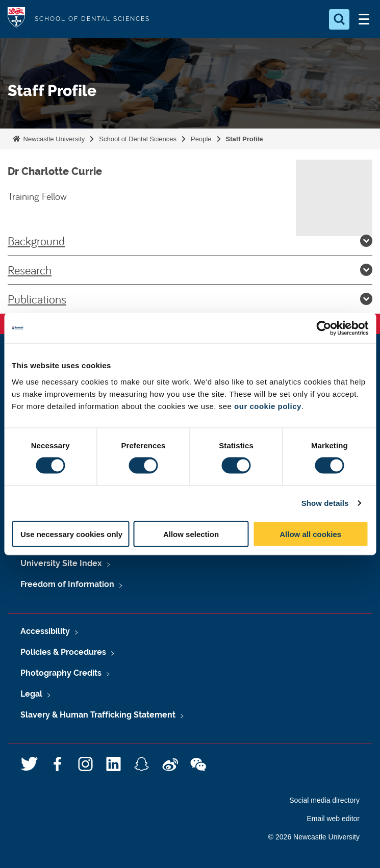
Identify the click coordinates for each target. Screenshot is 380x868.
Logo (16, 19)
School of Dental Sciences (138, 139)
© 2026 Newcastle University (314, 837)
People (201, 139)
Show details (325, 503)
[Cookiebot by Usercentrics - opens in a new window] (324, 328)
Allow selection (191, 534)
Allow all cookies (310, 534)
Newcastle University (53, 139)
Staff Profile (245, 139)
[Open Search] (339, 19)
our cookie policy (268, 406)
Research (190, 270)
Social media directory (324, 800)
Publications (190, 299)
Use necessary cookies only (71, 534)
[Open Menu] (364, 19)
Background (190, 241)
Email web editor (334, 819)
